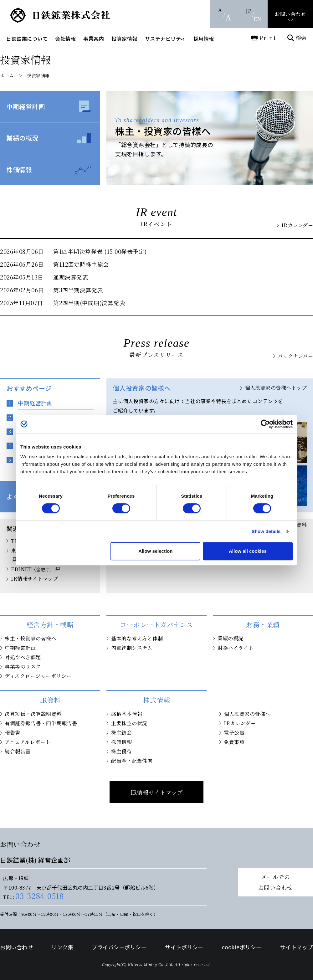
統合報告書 (18, 751)
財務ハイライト (236, 648)
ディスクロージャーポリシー (38, 676)
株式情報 (156, 700)
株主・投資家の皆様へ (31, 638)
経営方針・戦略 (50, 624)
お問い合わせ (290, 14)
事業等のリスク (23, 667)
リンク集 (62, 947)
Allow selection (155, 551)
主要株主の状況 (129, 723)
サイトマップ (297, 947)
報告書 (13, 733)
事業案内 (94, 38)
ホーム (7, 75)
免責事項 (234, 742)
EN (257, 19)
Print (268, 38)
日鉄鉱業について (27, 38)
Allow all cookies (248, 551)
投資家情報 (124, 38)
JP (249, 11)
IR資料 (298, 525)
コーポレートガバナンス (156, 624)
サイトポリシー (184, 947)
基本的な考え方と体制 (137, 638)
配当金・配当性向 (132, 761)
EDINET (33, 569)
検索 (301, 38)
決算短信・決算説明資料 (33, 714)
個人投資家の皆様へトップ (276, 388)
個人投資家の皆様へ (247, 714)
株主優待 (121, 751)
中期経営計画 (26, 106)
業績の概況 (22, 138)
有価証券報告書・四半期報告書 (41, 723)
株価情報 (19, 169)
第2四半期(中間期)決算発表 (89, 303)
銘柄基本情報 (127, 714)
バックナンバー (295, 356)
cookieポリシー (242, 947)
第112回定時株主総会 (81, 264)
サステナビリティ (165, 38)
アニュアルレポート (28, 742)
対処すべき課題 (23, 657)
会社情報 (65, 38)
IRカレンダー (297, 225)
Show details (266, 531)
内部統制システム (132, 648)
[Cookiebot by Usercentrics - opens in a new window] (265, 424)
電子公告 (234, 733)
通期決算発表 (71, 277)
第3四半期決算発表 (78, 290)
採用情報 (204, 38)
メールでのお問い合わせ (276, 882)
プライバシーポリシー (119, 947)
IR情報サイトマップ (34, 579)
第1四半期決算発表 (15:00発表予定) (100, 251)
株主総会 (121, 733)
